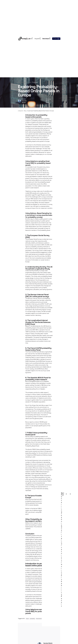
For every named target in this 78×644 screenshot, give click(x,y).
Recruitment (39, 619)
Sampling (29, 82)
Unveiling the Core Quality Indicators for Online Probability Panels (62, 551)
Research (23, 82)
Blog (19, 82)
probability (32, 619)
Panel (27, 619)
